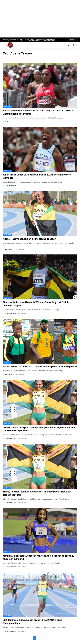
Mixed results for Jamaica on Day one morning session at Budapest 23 (40, 366)
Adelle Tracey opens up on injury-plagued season (29, 239)
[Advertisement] (40, 19)
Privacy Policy (35, 40)
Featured (7, 106)
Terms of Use (50, 40)
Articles (7, 362)
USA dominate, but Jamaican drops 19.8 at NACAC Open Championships (33, 622)
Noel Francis (9, 249)
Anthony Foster (10, 186)
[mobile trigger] (5, 45)
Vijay (6, 122)
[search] (68, 45)
